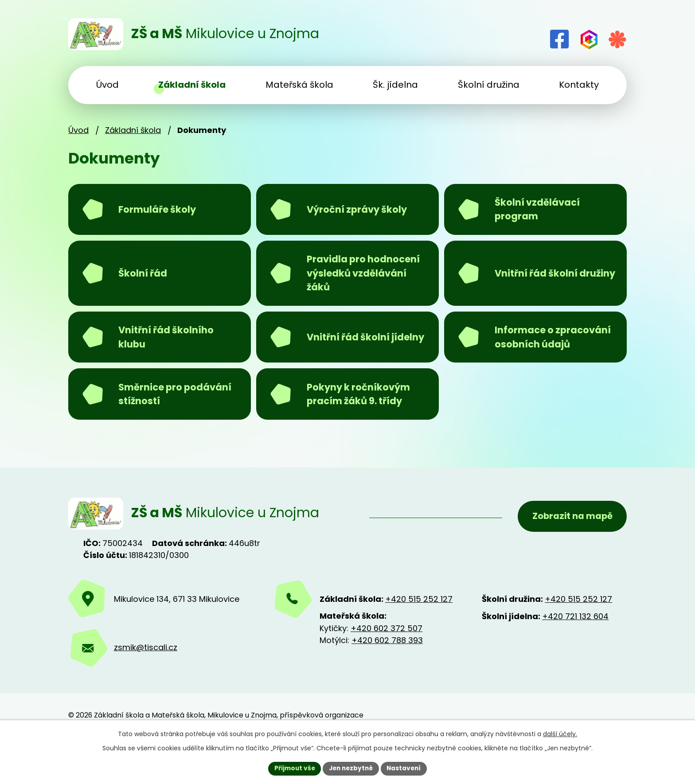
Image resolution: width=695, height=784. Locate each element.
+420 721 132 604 (575, 652)
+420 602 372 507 (387, 664)
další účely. (560, 733)
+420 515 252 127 (419, 634)
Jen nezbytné (351, 768)
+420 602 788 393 (387, 676)
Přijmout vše (292, 768)
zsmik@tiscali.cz (146, 683)
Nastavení (406, 768)
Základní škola (133, 130)
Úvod (78, 130)
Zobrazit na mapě (571, 549)
